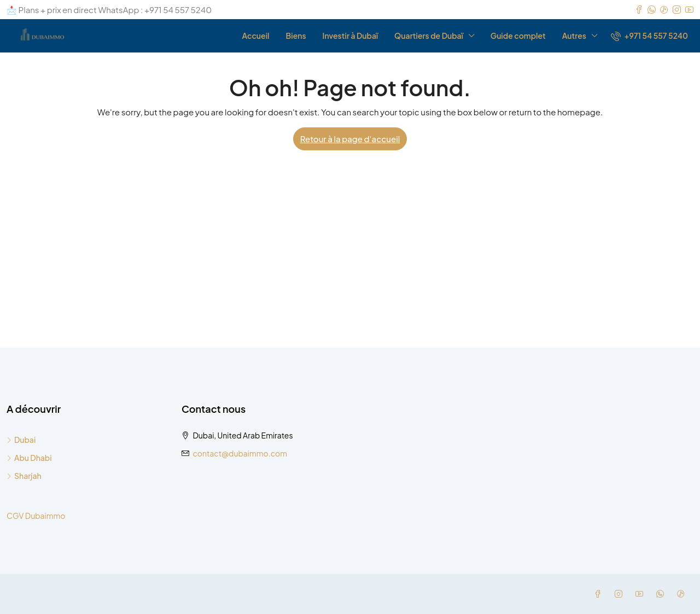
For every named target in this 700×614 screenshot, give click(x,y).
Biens (296, 36)
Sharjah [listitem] (24, 476)
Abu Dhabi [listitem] (29, 458)
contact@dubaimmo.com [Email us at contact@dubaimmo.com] (240, 453)
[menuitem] (649, 36)
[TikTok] (683, 594)
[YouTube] (641, 594)
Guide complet (518, 36)
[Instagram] (621, 594)
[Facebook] (600, 594)
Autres (574, 36)
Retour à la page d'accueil (350, 139)
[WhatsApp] (662, 594)
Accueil (255, 36)
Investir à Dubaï (350, 36)
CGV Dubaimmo (36, 516)
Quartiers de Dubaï (429, 36)
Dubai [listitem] (21, 440)
